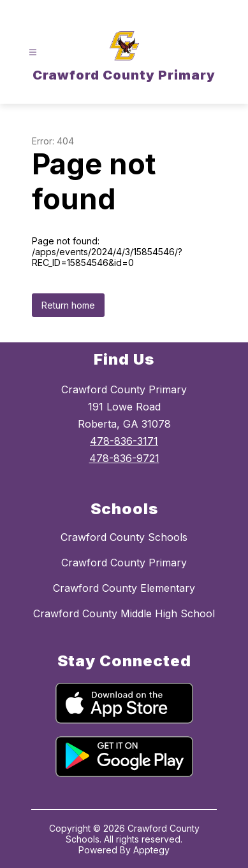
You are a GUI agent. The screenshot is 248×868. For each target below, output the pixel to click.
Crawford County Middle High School (124, 613)
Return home (68, 305)
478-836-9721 (124, 458)
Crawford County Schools (124, 537)
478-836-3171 (124, 441)
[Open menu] (33, 52)
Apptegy (151, 850)
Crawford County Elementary (124, 588)
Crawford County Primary (124, 563)
